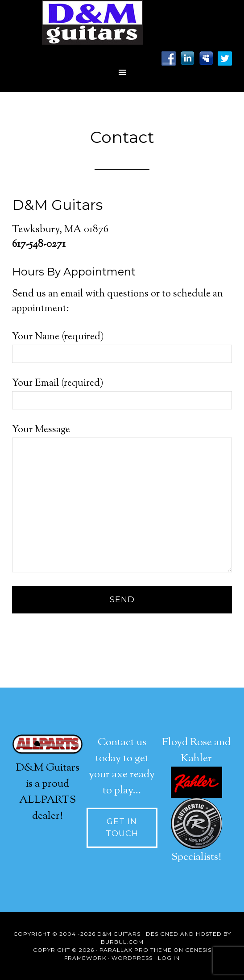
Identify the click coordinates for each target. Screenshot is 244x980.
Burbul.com (122, 942)
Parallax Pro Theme (136, 950)
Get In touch (122, 828)
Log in (169, 958)
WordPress (132, 958)
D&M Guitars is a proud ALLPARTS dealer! (48, 784)
